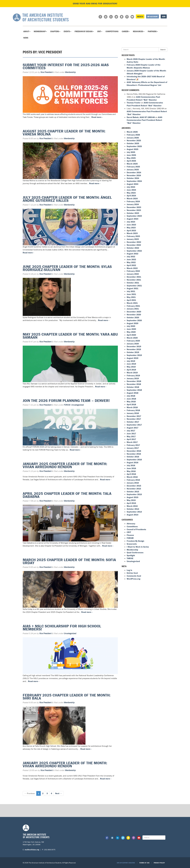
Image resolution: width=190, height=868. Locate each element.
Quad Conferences (135, 552)
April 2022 (131, 265)
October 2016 (133, 457)
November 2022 (134, 245)
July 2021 (131, 291)
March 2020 (132, 338)
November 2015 (134, 489)
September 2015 (134, 494)
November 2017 (134, 419)
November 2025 (134, 140)
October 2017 (133, 422)
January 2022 (133, 274)
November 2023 (134, 210)
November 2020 (134, 315)
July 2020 (131, 326)
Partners (153, 31)
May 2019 (131, 367)
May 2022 (131, 262)
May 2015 (131, 500)
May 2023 (131, 228)
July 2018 (131, 396)
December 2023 (134, 207)
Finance (130, 535)
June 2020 (131, 329)
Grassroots (132, 544)
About (27, 31)
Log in (129, 570)
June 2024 (131, 190)
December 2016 (134, 451)
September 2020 (134, 320)
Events (67, 31)
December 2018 (134, 381)
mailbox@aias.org (32, 850)
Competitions (112, 31)
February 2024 (133, 201)
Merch (140, 17)
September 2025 (134, 146)
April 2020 (131, 335)
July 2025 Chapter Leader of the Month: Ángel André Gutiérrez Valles (67, 199)
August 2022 (132, 254)
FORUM (67, 405)
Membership (40, 31)
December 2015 (134, 486)
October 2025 (133, 143)
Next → (59, 793)
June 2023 (131, 225)
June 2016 (131, 468)
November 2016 (134, 454)
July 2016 (131, 465)
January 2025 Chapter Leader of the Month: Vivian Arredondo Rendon (65, 465)
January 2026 (133, 138)
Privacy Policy (159, 863)
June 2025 (131, 155)
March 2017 (132, 442)
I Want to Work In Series (138, 547)
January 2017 (133, 448)
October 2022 (133, 248)
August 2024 (132, 184)
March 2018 (132, 407)
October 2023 (133, 213)
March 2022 (132, 268)
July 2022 (131, 256)
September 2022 (134, 251)
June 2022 (131, 259)
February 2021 (133, 306)
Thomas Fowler (134, 103)
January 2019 (133, 378)
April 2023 (131, 230)
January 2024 (133, 204)
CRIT (100, 31)
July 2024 (131, 187)
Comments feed (134, 576)
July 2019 (131, 361)
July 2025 (131, 152)
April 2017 (131, 439)
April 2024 (131, 196)
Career (126, 31)
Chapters (55, 31)
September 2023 (134, 216)
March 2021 (132, 303)
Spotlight (131, 555)
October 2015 (133, 492)
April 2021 (131, 300)
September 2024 (134, 181)
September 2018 (134, 390)
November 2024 (134, 175)
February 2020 (133, 341)
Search (163, 50)
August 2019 (132, 358)
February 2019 (133, 375)
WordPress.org (133, 579)
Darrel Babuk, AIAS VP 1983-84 (141, 117)
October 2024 (133, 178)
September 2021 (134, 286)
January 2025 (133, 170)
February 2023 (133, 236)
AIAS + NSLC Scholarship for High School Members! (62, 628)
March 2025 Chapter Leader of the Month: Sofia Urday (69, 561)
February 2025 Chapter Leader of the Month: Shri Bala (67, 697)
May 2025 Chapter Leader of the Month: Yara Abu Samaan (70, 336)
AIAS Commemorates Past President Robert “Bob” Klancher (144, 120)
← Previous (30, 793)
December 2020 (134, 312)
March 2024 (132, 198)
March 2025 (132, 164)
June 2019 (131, 364)
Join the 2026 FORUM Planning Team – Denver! (66, 401)
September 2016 (134, 460)
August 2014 (132, 515)
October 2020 (133, 317)
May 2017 (131, 436)
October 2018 (133, 387)
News (26, 38)
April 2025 (131, 161)
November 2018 (134, 384)
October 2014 (133, 509)
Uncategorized (77, 405)
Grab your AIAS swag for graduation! (95, 3)
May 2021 (131, 297)
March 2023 (132, 233)
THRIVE (130, 558)
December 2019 (134, 346)
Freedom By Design (84, 31)
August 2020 (132, 323)
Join (164, 17)
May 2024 (131, 193)
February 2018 (133, 410)
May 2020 (131, 332)
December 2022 (134, 242)
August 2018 (132, 393)
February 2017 (133, 445)
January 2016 (133, 483)
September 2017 (134, 425)
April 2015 (131, 503)
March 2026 (132, 132)
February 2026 (133, 135)
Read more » (97, 117)
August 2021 (132, 288)
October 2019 (133, 352)
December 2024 (134, 172)
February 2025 (133, 167)
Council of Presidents (136, 529)
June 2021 (131, 294)
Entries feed (132, 573)
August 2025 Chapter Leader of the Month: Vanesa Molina (64, 133)
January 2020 (133, 344)
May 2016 (131, 471)
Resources (139, 31)
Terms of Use (144, 863)
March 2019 (132, 373)
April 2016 (131, 474)
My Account (153, 17)
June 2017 (131, 433)
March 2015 (132, 506)
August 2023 (132, 219)
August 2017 (132, 428)
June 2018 (131, 399)
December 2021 (134, 277)
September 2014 (134, 512)
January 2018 (133, 413)
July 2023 (131, 222)
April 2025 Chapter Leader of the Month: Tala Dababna (67, 495)
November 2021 (134, 280)
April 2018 (131, 404)
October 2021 (133, 283)
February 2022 (133, 271)
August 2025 (132, 149)
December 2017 (134, 416)
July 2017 (131, 431)
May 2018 (131, 401)
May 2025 (131, 158)
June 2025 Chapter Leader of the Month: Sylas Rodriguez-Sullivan (67, 268)
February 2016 (133, 480)
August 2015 (132, 497)
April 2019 (131, 370)
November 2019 (134, 349)
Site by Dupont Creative (126, 863)
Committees (132, 526)
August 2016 (132, 462)
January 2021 (133, 309)
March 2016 (132, 477)
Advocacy (131, 524)
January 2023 (133, 239)
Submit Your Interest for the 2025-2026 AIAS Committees (66, 66)
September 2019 (134, 355)
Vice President (47, 72)
